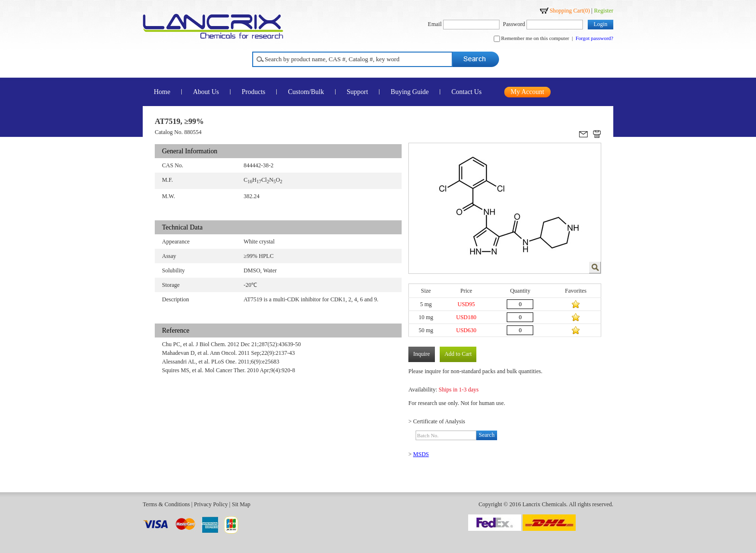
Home (162, 92)
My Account (527, 92)
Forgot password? (594, 38)
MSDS (421, 454)
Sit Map (241, 504)
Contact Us (466, 92)
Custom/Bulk (306, 92)
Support (357, 92)
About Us (206, 92)
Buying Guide (410, 92)
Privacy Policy (211, 504)
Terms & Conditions (166, 504)
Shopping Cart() (570, 11)
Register (604, 11)
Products (253, 92)
